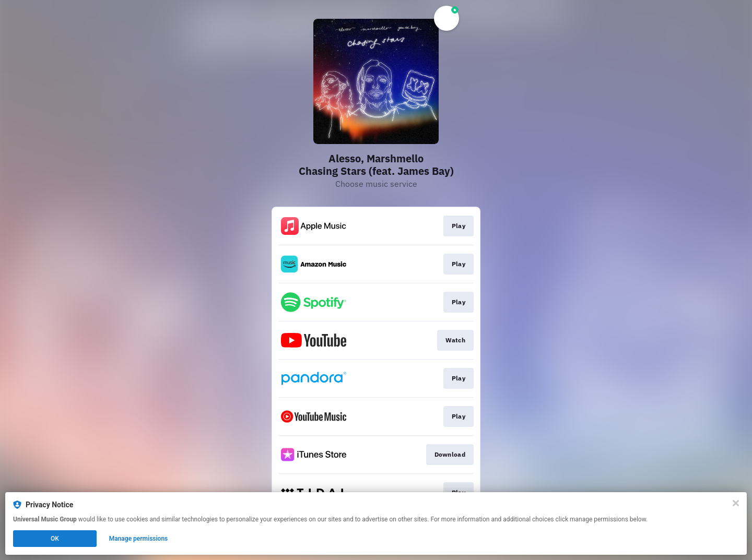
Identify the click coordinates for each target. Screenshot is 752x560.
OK (55, 539)
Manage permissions (139, 539)
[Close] (736, 503)
